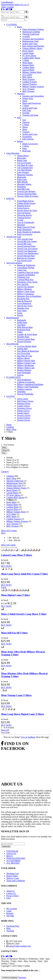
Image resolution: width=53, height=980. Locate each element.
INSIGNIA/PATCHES (16, 858)
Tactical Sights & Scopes (28, 196)
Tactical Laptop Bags (26, 339)
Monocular (22, 177)
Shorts (25, 127)
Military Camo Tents (26, 291)
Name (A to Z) (13, 460)
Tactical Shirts (28, 70)
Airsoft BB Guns (24, 244)
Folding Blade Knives (26, 203)
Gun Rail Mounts (24, 170)
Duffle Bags (22, 322)
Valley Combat (7, 7)
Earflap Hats (22, 349)
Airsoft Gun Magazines (27, 251)
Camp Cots (22, 270)
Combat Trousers (30, 82)
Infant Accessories (30, 144)
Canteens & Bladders (26, 275)
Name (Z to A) (13, 462)
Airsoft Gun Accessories (27, 249)
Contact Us (18, 5)
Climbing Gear (23, 277)
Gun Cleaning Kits (25, 168)
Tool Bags (21, 325)
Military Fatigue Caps (26, 363)
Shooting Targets (24, 184)
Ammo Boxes (23, 156)
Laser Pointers (23, 172)
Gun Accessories (24, 163)
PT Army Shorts (29, 56)
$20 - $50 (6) (15, 540)
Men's (19, 27)
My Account (12, 909)
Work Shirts (27, 63)
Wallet (20, 332)
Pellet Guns (22, 179)
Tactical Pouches (24, 342)
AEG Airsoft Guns (25, 239)
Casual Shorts (28, 53)
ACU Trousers (28, 89)
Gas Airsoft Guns (24, 260)
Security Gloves (24, 415)
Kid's (19, 118)
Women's (21, 94)
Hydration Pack (24, 330)
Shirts (25, 129)
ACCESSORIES (13, 861)
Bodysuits (26, 151)
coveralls (26, 36)
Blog (8, 928)
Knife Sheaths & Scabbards (29, 232)
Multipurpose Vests (30, 41)
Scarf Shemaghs (24, 372)
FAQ (8, 898)
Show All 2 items (8, 545)
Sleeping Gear (23, 308)
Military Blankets (24, 289)
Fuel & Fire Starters (25, 287)
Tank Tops (27, 110)
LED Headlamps (24, 380)
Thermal (26, 122)
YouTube (10, 931)
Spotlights (21, 392)
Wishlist (10, 5)
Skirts (25, 101)
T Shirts (26, 60)
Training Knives (24, 218)
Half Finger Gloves (25, 401)
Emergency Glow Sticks (27, 282)
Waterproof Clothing (31, 32)
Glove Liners (23, 399)
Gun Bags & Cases (25, 165)
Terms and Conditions (16, 881)
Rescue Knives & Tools (27, 210)
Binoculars (22, 158)
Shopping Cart (13, 873)
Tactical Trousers (30, 84)
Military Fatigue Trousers (33, 87)
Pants (25, 148)
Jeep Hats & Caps (25, 356)
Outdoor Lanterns (24, 389)
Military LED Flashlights (28, 387)
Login (4, 2)
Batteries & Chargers (26, 258)
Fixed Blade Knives (25, 201)
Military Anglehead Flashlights (30, 384)
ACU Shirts (27, 75)
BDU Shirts (27, 77)
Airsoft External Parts (26, 246)
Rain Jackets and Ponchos (33, 46)
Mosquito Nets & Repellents (29, 296)
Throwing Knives (24, 215)
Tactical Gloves (24, 418)
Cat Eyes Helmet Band (27, 346)
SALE (4, 587)
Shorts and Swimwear (32, 103)
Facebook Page (13, 926)
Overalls (26, 113)
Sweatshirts (27, 137)
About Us (10, 891)
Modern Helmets (24, 370)
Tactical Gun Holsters (26, 191)
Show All (5, 450)
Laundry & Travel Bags (27, 334)
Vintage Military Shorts (32, 48)
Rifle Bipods (22, 182)
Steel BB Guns (23, 189)
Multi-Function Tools (26, 227)
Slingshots (21, 187)
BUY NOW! (6, 566)
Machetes (21, 225)
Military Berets (23, 358)
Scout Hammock (24, 303)
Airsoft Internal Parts (26, 256)
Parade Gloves (23, 413)
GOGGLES (11, 853)
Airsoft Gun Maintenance (28, 253)
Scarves (20, 375)
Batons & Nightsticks (26, 265)
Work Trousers (28, 79)
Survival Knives (24, 213)
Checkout (22, 977)
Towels (20, 315)
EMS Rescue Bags (25, 327)
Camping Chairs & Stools (28, 272)
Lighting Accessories (26, 382)
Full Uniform (28, 139)
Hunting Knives (24, 206)
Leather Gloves (23, 406)
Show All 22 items (9, 531)
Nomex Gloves (23, 411)
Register (10, 2)
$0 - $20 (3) (14, 538)
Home (4, 5)
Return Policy (12, 876)
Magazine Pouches (25, 175)
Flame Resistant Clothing (33, 29)
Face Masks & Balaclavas (28, 351)
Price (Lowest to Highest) (17, 465)
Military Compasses (25, 294)
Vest (24, 120)
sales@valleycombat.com (20, 946)
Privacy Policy (13, 896)
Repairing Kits (23, 299)
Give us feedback (28, 737)
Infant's (20, 141)
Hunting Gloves (24, 403)
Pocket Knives (23, 208)
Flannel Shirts (28, 65)
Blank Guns (22, 160)
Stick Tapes (22, 311)
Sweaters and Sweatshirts (33, 39)
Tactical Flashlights (25, 394)
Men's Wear (11, 478)
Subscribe (6, 846)
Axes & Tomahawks (26, 222)
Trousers (26, 132)
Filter (4, 447)
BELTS (9, 856)
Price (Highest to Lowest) (17, 467)
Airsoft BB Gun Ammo (27, 241)
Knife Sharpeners (24, 230)
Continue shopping (9, 978)
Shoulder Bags (23, 337)
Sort (4, 453)
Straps (20, 313)
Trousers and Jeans (30, 115)
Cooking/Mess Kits (25, 280)
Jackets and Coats (30, 44)
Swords (20, 220)
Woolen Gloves (24, 420)
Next (5, 732)
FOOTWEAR (12, 851)
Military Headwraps (25, 365)
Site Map (10, 916)
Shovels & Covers (25, 306)
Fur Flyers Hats (24, 353)
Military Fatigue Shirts (32, 72)
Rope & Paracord (24, 301)
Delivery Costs (13, 878)
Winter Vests (28, 98)
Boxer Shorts (28, 51)
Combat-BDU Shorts (31, 58)
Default (10, 458)
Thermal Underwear (31, 34)
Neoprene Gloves (24, 408)
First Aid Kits (23, 284)
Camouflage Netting (26, 268)
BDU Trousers (28, 91)
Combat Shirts (28, 67)
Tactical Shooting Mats (27, 194)
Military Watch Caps (26, 368)
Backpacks (22, 320)
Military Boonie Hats (26, 361)
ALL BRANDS (13, 863)
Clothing (10, 476)
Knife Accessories (25, 234)
